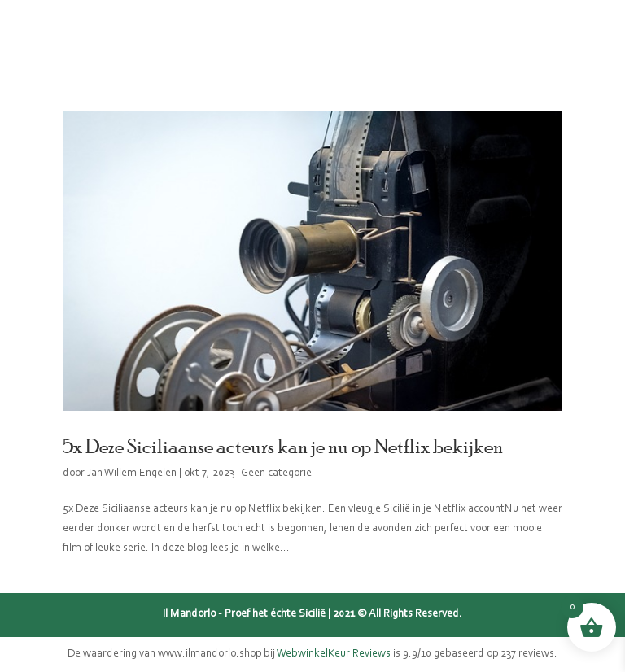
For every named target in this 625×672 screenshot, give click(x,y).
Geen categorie (276, 473)
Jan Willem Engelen (132, 473)
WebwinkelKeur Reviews (334, 654)
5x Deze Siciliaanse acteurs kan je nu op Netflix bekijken (283, 446)
